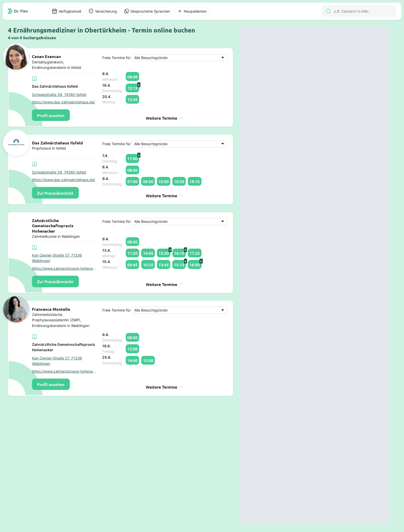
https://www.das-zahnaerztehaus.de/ (64, 102)
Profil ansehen (51, 115)
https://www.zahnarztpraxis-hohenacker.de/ (64, 268)
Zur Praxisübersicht (55, 193)
